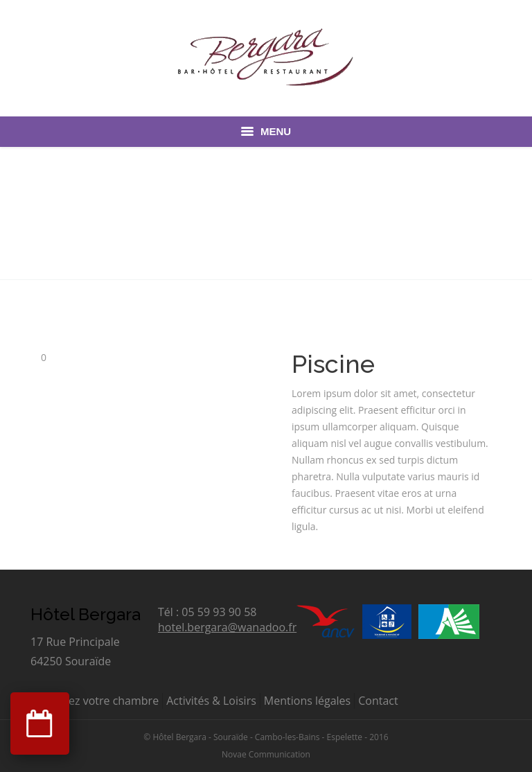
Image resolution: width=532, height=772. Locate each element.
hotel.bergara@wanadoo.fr (227, 627)
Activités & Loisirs (211, 701)
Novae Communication (266, 754)
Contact (378, 701)
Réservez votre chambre (96, 701)
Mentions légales (307, 701)
